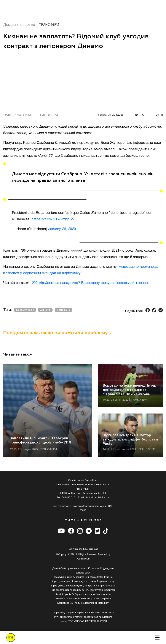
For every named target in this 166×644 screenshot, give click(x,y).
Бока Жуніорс (25, 310)
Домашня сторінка (19, 25)
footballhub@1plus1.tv (98, 498)
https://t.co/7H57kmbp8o (53, 219)
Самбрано (63, 310)
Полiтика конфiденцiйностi (83, 549)
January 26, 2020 (62, 229)
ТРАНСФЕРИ (49, 25)
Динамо (45, 310)
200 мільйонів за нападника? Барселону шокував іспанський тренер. (90, 283)
